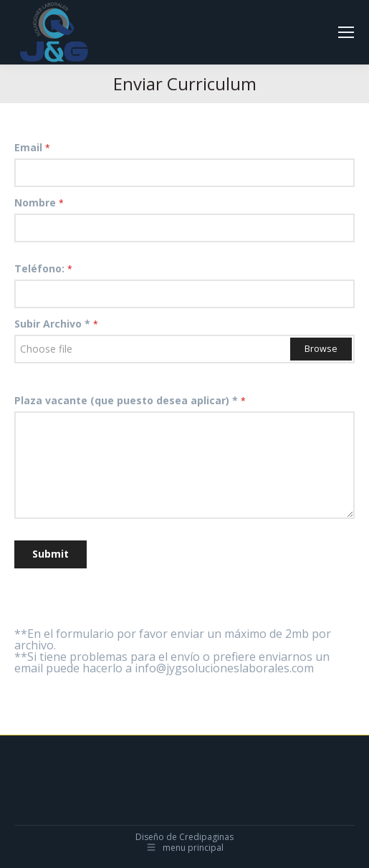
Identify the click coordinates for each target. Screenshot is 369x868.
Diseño (150, 837)
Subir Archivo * (56, 324)
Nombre (39, 202)
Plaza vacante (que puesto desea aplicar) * (130, 400)
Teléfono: (43, 268)
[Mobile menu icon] (346, 32)
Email (32, 147)
